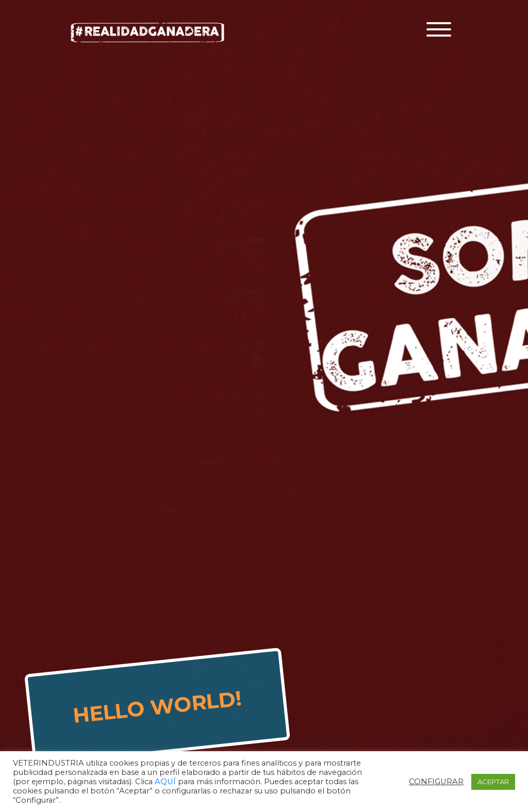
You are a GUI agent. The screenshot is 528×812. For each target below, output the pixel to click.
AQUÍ (166, 782)
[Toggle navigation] (439, 29)
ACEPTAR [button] (493, 782)
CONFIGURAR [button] (436, 782)
